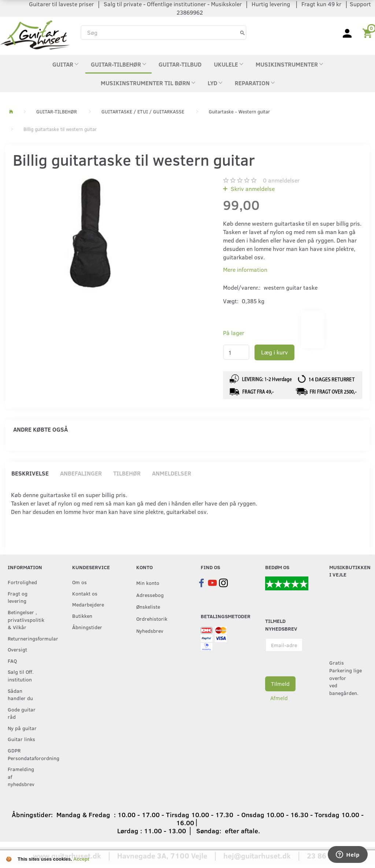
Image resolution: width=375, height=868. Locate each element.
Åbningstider (87, 627)
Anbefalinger (81, 473)
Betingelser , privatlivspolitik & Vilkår (25, 619)
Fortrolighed (22, 582)
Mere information (245, 269)
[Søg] (242, 32)
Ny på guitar (22, 728)
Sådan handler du (20, 694)
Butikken (82, 616)
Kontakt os (85, 593)
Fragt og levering (18, 597)
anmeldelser (281, 180)
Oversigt (17, 649)
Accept (81, 859)
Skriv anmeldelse (252, 189)
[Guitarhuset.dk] (35, 34)
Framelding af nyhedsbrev (21, 776)
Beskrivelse (30, 473)
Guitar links (21, 739)
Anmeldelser (172, 473)
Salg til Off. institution (21, 675)
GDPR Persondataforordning (25, 754)
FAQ (12, 661)
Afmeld (279, 698)
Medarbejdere (88, 604)
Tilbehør (127, 473)
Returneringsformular (25, 638)
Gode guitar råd (22, 713)
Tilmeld (280, 684)
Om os (79, 582)
